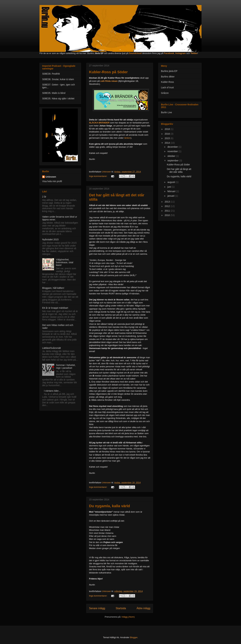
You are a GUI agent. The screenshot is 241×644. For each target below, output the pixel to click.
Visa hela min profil (52, 181)
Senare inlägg (97, 608)
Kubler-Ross (167, 82)
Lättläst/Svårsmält (51, 348)
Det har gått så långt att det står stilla (179, 170)
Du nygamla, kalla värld (110, 506)
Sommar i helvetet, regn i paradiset (66, 366)
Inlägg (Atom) (128, 617)
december (173, 147)
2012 (168, 206)
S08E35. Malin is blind (54, 93)
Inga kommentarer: (98, 176)
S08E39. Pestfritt (51, 74)
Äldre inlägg (143, 608)
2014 (168, 143)
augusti (171, 182)
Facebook (169, 53)
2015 (168, 138)
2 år (44, 197)
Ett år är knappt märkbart (55, 308)
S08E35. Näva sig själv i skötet (58, 98)
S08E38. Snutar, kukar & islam (58, 79)
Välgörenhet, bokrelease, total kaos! (65, 262)
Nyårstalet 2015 (50, 239)
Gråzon (165, 93)
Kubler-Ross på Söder (108, 72)
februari (172, 191)
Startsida (121, 608)
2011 (168, 211)
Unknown (51, 177)
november (173, 151)
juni (170, 187)
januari (171, 196)
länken (127, 138)
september (173, 161)
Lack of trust (167, 87)
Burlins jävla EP (169, 71)
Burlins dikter (168, 77)
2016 (168, 134)
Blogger (134, 637)
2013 (168, 202)
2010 (168, 215)
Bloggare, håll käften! (53, 288)
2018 (168, 129)
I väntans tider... (52, 391)
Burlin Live (166, 112)
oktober (172, 156)
